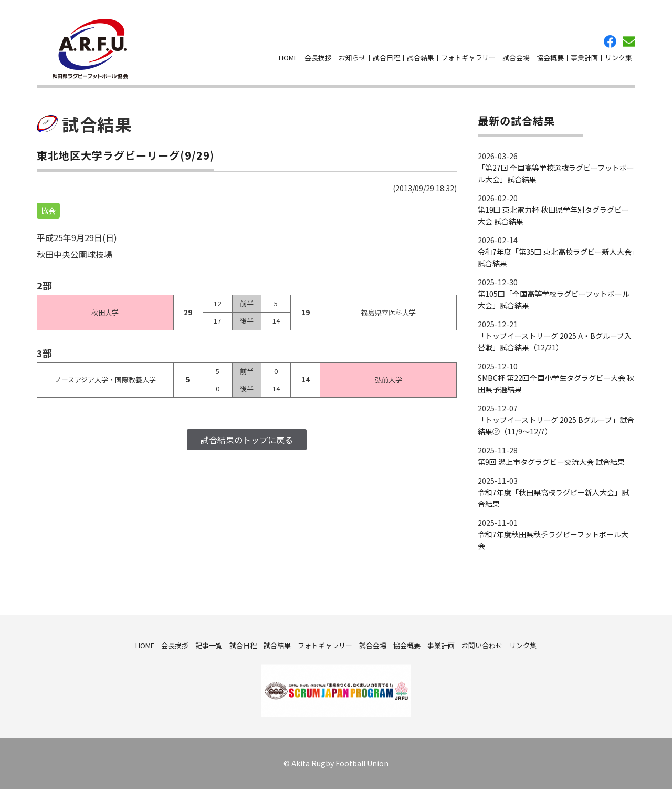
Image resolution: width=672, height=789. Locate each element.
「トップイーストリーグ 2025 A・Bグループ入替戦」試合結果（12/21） (555, 341)
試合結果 (421, 58)
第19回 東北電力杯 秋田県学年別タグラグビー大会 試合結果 (553, 215)
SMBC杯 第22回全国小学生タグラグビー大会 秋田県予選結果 (556, 383)
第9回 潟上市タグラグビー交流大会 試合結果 (551, 462)
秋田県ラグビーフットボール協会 (90, 49)
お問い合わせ (629, 41)
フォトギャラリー (468, 58)
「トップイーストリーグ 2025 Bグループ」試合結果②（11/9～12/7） (556, 425)
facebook (610, 41)
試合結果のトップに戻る (247, 440)
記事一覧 (209, 645)
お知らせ (352, 58)
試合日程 (386, 58)
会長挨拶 (318, 58)
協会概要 (550, 58)
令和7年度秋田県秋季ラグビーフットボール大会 (553, 540)
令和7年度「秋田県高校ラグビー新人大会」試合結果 (553, 498)
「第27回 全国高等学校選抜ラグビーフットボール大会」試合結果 (556, 173)
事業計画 (584, 58)
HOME (288, 58)
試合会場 (516, 58)
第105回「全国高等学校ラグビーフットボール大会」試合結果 (554, 299)
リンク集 (618, 58)
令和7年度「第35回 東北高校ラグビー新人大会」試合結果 (556, 257)
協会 (48, 211)
